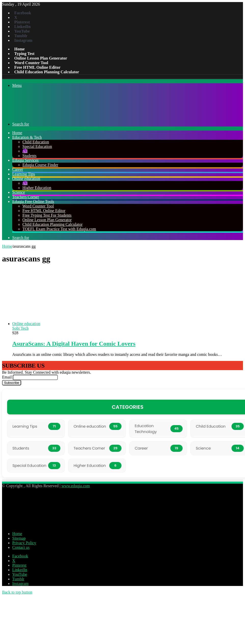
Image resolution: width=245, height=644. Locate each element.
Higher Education (37, 188)
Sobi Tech (20, 328)
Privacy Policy (24, 543)
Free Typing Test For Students (47, 215)
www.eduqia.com (76, 486)
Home (19, 49)
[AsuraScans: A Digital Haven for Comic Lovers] (76, 324)
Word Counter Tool (31, 63)
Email (7, 377)
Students (29, 156)
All (25, 151)
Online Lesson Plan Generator (41, 58)
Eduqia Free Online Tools (33, 201)
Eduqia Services (25, 160)
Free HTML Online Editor (37, 67)
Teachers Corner (26, 197)
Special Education (37, 146)
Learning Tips (24, 174)
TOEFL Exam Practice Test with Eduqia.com (59, 229)
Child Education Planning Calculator (47, 72)
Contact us (21, 547)
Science (19, 192)
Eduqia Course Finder (40, 165)
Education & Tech (27, 137)
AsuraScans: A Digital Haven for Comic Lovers (74, 344)
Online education (26, 179)
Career (18, 169)
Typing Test (24, 54)
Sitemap (19, 538)
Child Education (36, 142)
